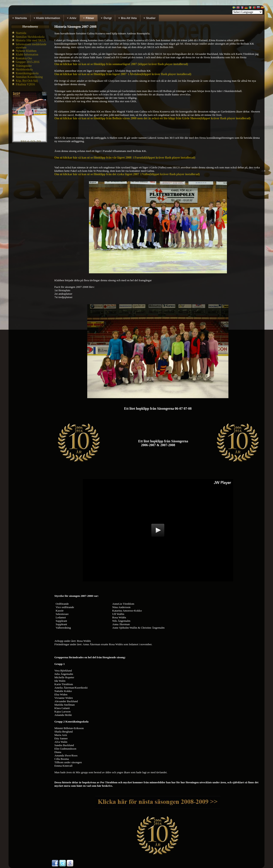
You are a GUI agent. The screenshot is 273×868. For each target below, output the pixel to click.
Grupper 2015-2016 (28, 62)
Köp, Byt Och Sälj (27, 81)
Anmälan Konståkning (29, 77)
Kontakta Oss (24, 58)
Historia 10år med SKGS (31, 40)
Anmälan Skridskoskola (30, 37)
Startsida (21, 33)
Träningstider (24, 66)
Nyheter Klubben (26, 51)
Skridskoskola (24, 69)
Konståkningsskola (27, 73)
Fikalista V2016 (25, 84)
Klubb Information (27, 55)
